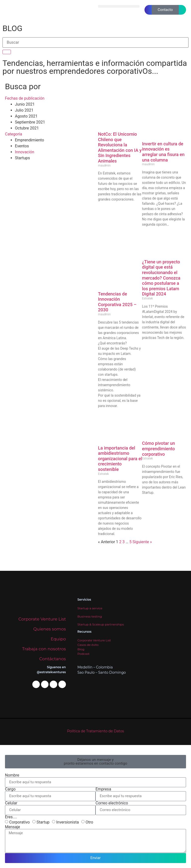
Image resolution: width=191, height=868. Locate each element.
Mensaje (13, 827)
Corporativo (20, 822)
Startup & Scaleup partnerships (101, 624)
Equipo (58, 639)
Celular (11, 803)
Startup (43, 822)
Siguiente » (142, 542)
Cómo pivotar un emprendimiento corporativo (159, 449)
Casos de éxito (88, 645)
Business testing (90, 616)
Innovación (25, 152)
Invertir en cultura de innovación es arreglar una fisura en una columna (163, 152)
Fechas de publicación (25, 98)
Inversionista (68, 822)
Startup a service (90, 608)
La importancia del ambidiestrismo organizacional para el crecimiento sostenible (120, 459)
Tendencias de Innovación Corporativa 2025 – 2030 (117, 302)
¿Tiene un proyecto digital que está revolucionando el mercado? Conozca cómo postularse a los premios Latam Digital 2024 (161, 278)
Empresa (103, 789)
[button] (119, 6)
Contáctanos (53, 659)
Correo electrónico (112, 803)
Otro (89, 822)
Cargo (10, 789)
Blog (81, 649)
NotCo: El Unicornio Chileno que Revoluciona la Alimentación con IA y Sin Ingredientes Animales (120, 147)
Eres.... (11, 817)
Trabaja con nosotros (44, 649)
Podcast (83, 654)
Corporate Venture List (42, 619)
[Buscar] (7, 52)
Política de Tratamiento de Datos (96, 731)
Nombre (12, 775)
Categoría (14, 134)
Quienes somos (50, 629)
